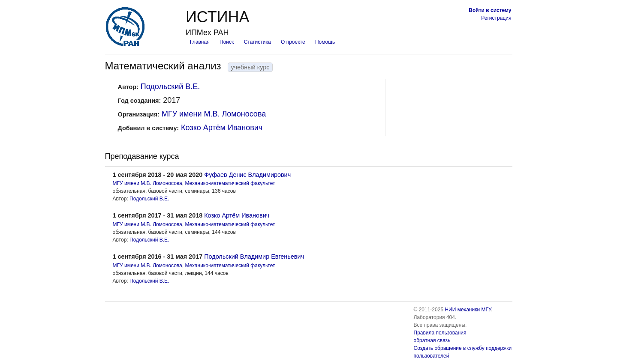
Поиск (227, 42)
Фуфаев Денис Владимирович (247, 175)
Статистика (257, 42)
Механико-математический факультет (230, 183)
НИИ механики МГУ (468, 310)
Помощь (325, 42)
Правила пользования (440, 333)
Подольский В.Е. (170, 87)
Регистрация (496, 18)
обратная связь (432, 340)
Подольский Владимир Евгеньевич (254, 257)
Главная (200, 42)
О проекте (293, 42)
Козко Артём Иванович (222, 128)
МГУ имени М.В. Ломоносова (214, 114)
